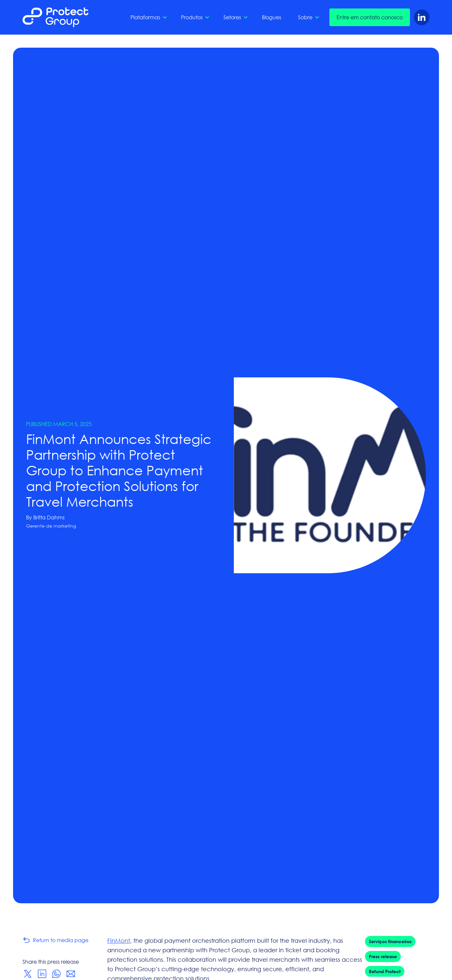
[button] (147, 17)
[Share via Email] (71, 974)
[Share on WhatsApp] (56, 974)
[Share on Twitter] (28, 974)
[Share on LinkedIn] (42, 974)
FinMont (119, 940)
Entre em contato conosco (370, 17)
